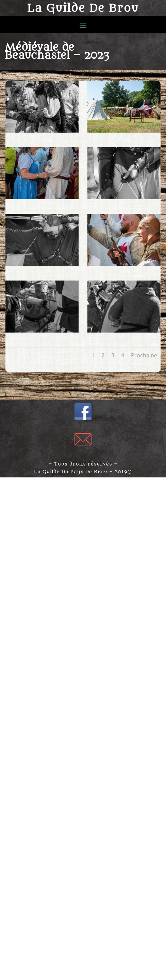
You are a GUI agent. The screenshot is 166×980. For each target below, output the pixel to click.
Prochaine (144, 355)
